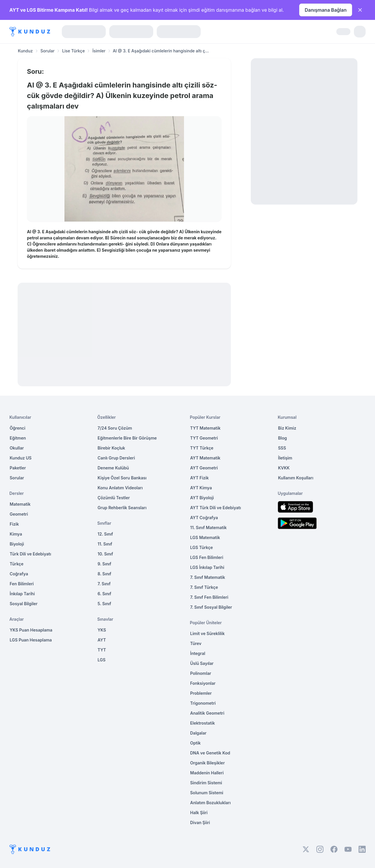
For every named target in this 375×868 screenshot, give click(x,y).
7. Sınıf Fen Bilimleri (209, 597)
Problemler (201, 693)
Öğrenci (17, 428)
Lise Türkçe (73, 51)
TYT (102, 650)
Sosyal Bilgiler (24, 604)
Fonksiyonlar (203, 683)
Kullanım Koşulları (296, 478)
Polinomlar (201, 673)
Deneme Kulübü (113, 468)
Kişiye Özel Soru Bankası (122, 478)
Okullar (17, 448)
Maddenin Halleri (207, 773)
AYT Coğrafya (204, 518)
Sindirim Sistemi (206, 783)
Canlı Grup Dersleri (116, 458)
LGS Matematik (205, 537)
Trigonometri (203, 703)
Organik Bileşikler (207, 763)
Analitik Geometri (207, 713)
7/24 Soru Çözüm (115, 428)
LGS (102, 660)
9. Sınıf (104, 564)
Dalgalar (198, 733)
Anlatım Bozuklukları (210, 803)
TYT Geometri (204, 438)
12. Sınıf (105, 534)
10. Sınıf (105, 554)
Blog (282, 438)
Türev (196, 643)
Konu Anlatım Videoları (120, 488)
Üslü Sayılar (202, 663)
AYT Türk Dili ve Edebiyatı (215, 508)
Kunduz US (21, 458)
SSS (282, 448)
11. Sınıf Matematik (208, 528)
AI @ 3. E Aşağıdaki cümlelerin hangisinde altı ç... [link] (161, 51)
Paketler (18, 468)
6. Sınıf (104, 594)
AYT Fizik (200, 478)
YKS (102, 630)
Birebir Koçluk (111, 448)
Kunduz (25, 51)
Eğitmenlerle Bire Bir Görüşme (127, 438)
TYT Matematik (205, 428)
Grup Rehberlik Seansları (122, 508)
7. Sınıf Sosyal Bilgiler (211, 607)
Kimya (16, 534)
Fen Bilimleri (22, 584)
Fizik (14, 524)
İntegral (198, 653)
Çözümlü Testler (114, 498)
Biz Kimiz (287, 428)
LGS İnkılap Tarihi (207, 567)
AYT (102, 640)
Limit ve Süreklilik (207, 633)
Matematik (20, 504)
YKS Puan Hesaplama (31, 630)
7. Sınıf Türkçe (204, 587)
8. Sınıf (104, 574)
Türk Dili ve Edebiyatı (30, 554)
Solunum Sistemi (207, 793)
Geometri (19, 514)
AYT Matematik (205, 458)
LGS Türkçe (202, 547)
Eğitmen (18, 438)
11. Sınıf (105, 544)
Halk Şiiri (199, 813)
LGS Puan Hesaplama (31, 640)
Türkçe (17, 564)
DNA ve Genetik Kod (210, 753)
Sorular (47, 51)
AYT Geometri (204, 468)
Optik (195, 743)
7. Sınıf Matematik (208, 577)
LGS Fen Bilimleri (207, 557)
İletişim (285, 458)
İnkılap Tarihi (22, 594)
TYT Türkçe (202, 448)
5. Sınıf (104, 604)
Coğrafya (19, 574)
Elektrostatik (202, 723)
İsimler (99, 51)
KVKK (284, 468)
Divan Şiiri (200, 822)
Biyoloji (17, 544)
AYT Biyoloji (202, 498)
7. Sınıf (104, 584)
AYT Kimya (201, 488)
